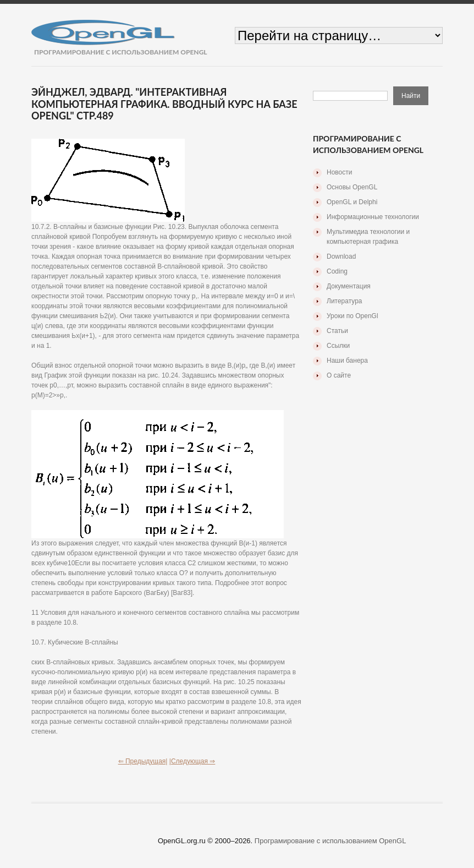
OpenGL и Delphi (352, 202)
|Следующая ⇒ (192, 761)
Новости (339, 172)
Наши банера (347, 361)
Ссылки (338, 346)
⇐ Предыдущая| (143, 761)
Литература (345, 301)
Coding (337, 271)
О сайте (339, 375)
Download (341, 256)
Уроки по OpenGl (352, 316)
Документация (349, 286)
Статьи (337, 331)
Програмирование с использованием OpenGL (330, 841)
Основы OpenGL (352, 187)
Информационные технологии (373, 217)
